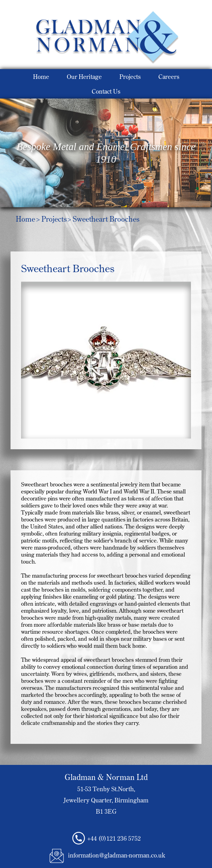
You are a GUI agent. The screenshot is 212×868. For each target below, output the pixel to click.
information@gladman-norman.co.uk (117, 855)
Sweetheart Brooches (106, 219)
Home (41, 76)
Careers (169, 76)
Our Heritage (84, 76)
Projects (130, 76)
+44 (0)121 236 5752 (114, 838)
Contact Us (106, 91)
